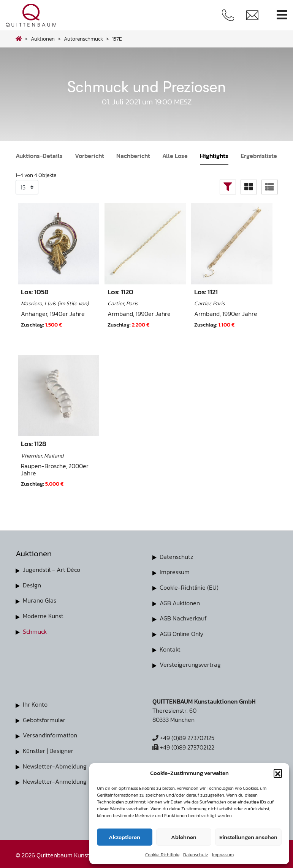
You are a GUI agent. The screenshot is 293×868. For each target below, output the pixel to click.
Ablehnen (184, 837)
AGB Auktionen (180, 602)
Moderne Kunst (43, 615)
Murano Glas (40, 600)
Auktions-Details (39, 156)
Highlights (214, 156)
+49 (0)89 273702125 (183, 736)
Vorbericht (89, 156)
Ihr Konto (35, 702)
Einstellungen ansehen (248, 837)
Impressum (223, 855)
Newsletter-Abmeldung (55, 763)
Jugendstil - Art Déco (51, 570)
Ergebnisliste (259, 156)
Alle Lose (175, 156)
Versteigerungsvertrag (190, 663)
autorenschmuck (83, 39)
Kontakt (170, 648)
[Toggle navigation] (282, 15)
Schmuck (35, 630)
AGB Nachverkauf (183, 617)
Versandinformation (50, 733)
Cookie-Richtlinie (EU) (189, 587)
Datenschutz (196, 855)
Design (32, 585)
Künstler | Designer (48, 748)
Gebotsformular (44, 718)
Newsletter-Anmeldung (55, 778)
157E (117, 39)
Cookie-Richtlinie (162, 855)
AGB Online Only (181, 633)
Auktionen (43, 39)
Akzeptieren (124, 837)
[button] (278, 773)
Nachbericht (133, 156)
